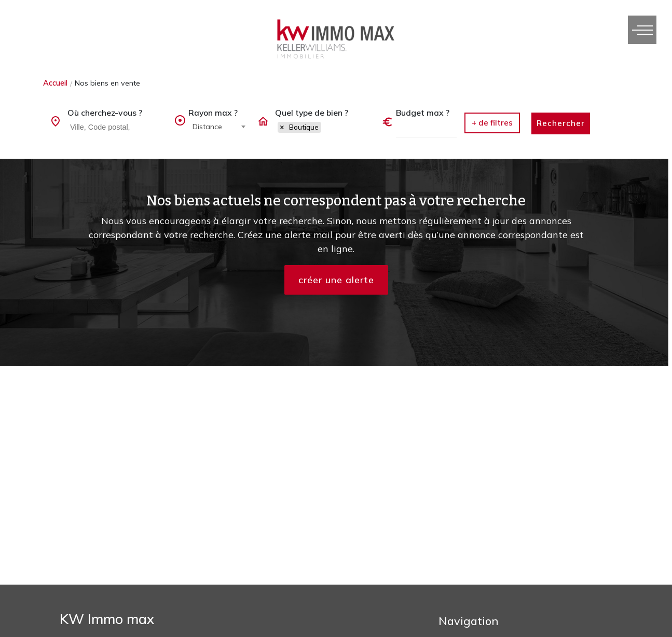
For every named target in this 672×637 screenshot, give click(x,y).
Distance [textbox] (207, 127)
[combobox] (117, 128)
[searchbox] (118, 127)
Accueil (55, 83)
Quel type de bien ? (312, 113)
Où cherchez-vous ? (105, 113)
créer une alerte (336, 280)
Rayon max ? (213, 113)
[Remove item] (282, 128)
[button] (492, 123)
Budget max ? (423, 113)
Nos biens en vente (107, 83)
